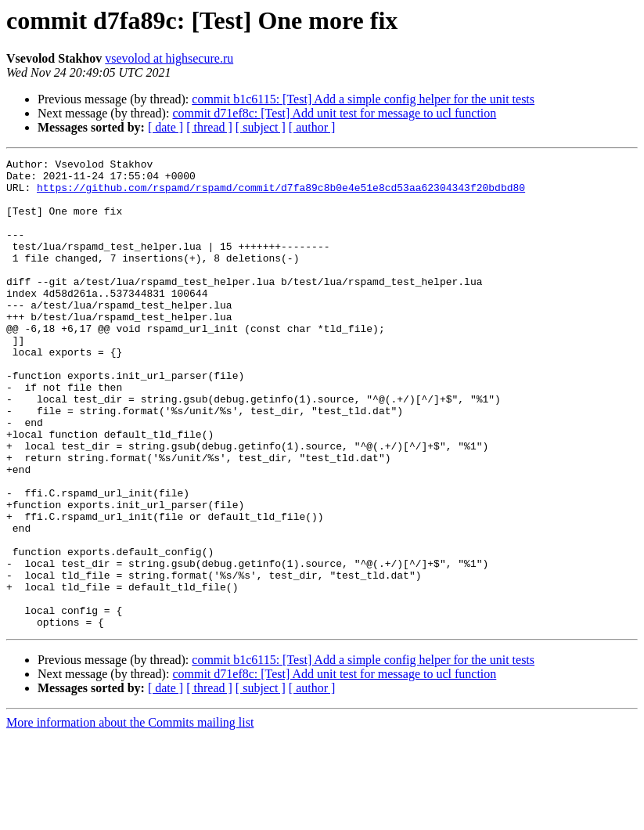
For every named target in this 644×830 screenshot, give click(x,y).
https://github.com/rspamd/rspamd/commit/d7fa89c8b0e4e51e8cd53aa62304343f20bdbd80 (281, 194)
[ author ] (312, 127)
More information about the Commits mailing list (130, 816)
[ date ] (165, 127)
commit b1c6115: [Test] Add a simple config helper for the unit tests (363, 99)
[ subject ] (261, 127)
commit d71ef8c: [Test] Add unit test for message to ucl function (334, 113)
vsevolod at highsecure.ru (169, 58)
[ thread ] (209, 127)
